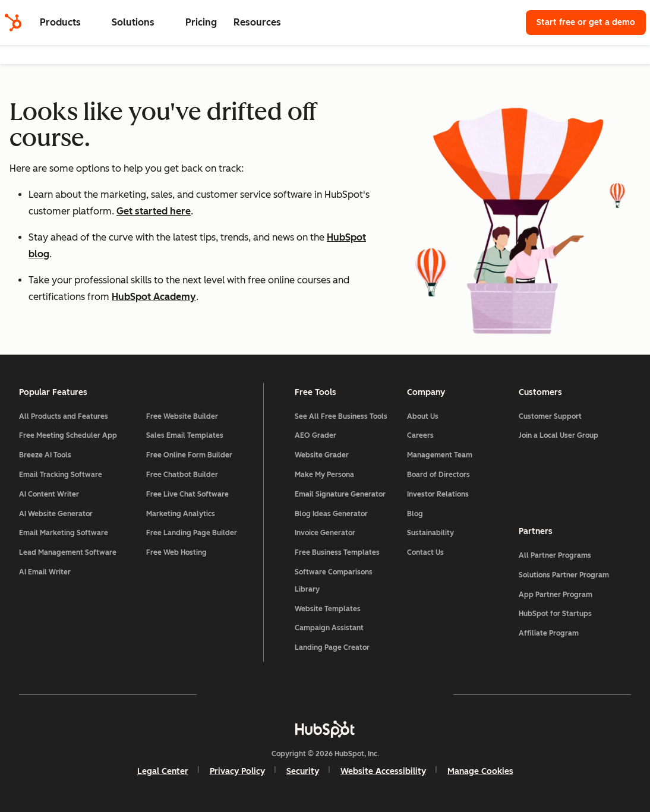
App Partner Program (556, 595)
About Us (423, 416)
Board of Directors (438, 475)
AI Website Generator (56, 514)
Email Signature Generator (340, 494)
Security (303, 771)
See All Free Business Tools (341, 416)
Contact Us (425, 552)
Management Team (440, 455)
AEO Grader (315, 435)
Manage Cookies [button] (480, 771)
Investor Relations (438, 494)
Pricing (201, 22)
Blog (415, 514)
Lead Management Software (68, 552)
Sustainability (430, 533)
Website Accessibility (383, 771)
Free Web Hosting (176, 552)
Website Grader (322, 455)
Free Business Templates (337, 552)
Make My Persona (324, 475)
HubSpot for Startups (555, 614)
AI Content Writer (49, 494)
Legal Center (163, 771)
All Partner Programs (555, 555)
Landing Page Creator (332, 647)
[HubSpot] (13, 23)
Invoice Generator (325, 533)
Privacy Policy (237, 771)
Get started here (154, 211)
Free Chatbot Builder (182, 475)
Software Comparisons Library (334, 581)
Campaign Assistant (329, 628)
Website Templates (328, 609)
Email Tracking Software (61, 475)
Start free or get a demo (586, 22)
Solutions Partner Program (564, 575)
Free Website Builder (182, 416)
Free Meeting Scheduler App (68, 435)
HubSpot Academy (154, 297)
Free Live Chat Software (187, 494)
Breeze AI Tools (45, 455)
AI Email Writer (45, 572)
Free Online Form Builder (189, 455)
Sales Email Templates (185, 435)
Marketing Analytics (181, 514)
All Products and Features (64, 416)
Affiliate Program (549, 633)
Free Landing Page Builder (192, 533)
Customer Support (550, 416)
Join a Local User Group (559, 435)
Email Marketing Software (64, 533)
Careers (420, 435)
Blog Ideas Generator (331, 514)
